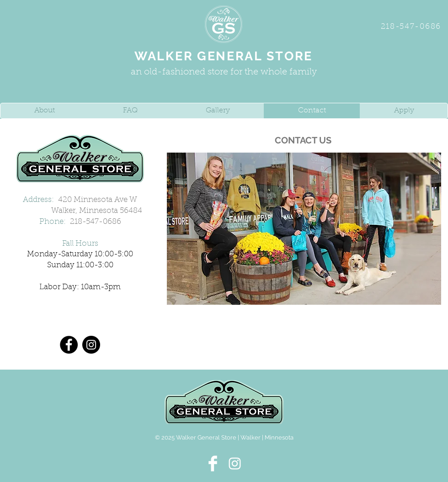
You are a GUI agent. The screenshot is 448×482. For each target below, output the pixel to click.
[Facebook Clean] (213, 463)
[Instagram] (91, 345)
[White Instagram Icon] (235, 463)
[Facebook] (69, 345)
